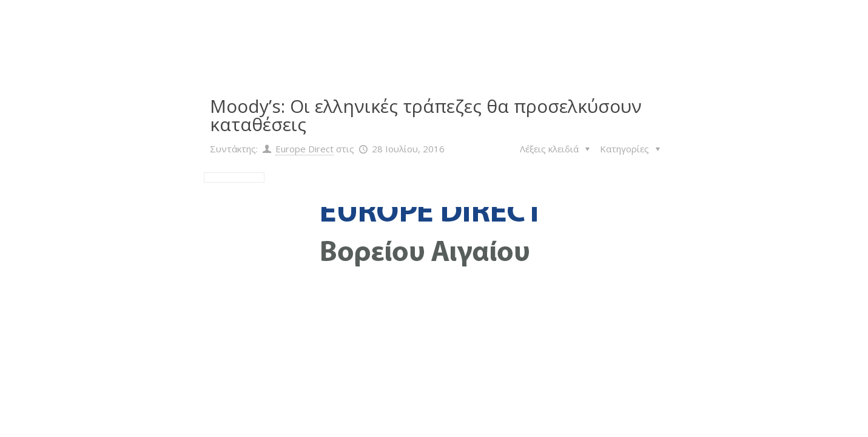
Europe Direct (304, 149)
